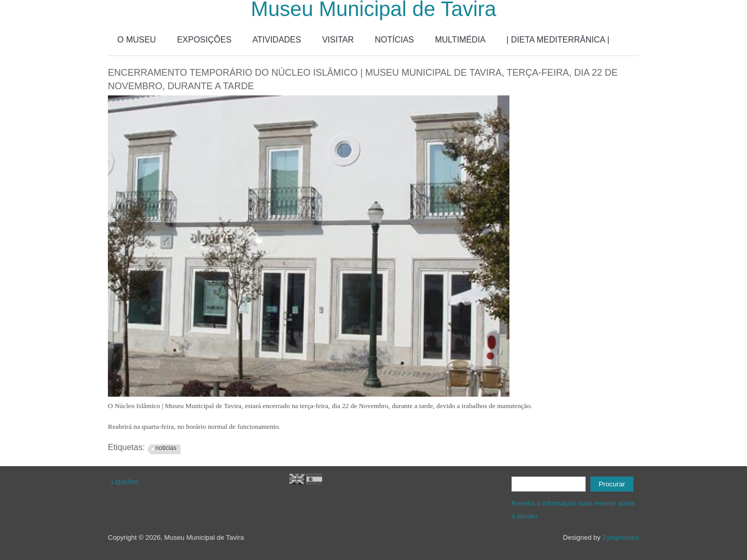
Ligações (125, 481)
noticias (166, 448)
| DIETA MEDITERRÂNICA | (558, 40)
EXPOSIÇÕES (204, 40)
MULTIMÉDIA (460, 40)
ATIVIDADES (277, 40)
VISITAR (338, 40)
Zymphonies (621, 537)
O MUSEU (137, 40)
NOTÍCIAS (394, 40)
